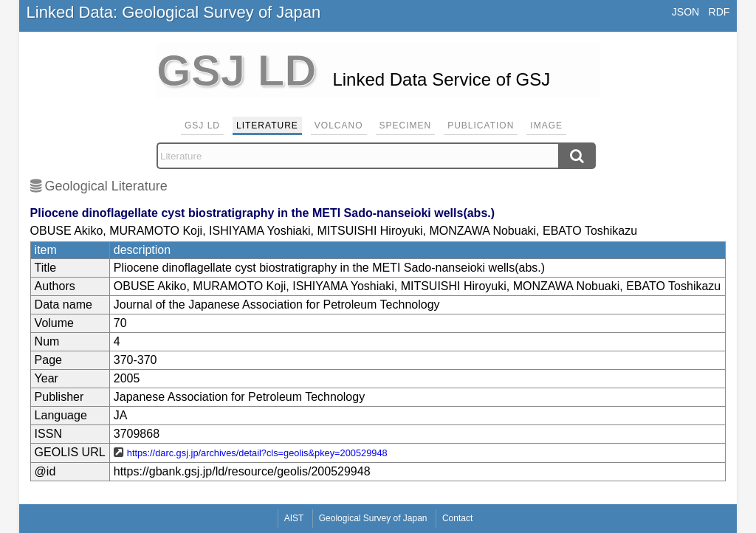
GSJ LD (202, 125)
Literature (267, 125)
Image (546, 125)
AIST (294, 518)
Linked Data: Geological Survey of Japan (174, 12)
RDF (719, 12)
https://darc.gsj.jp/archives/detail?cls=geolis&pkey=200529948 (257, 453)
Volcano (339, 125)
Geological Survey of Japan (373, 518)
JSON (685, 12)
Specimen (406, 125)
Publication (481, 125)
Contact (457, 518)
